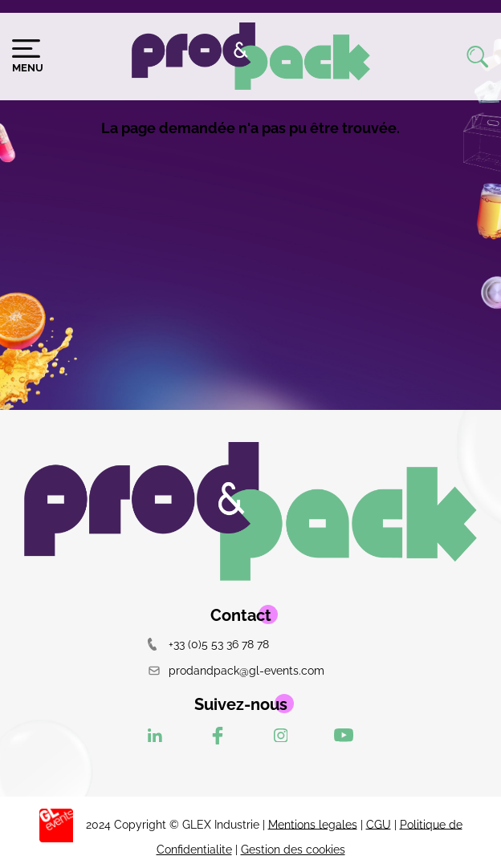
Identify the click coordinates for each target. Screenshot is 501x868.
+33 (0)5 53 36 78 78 (208, 644)
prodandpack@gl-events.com (236, 670)
